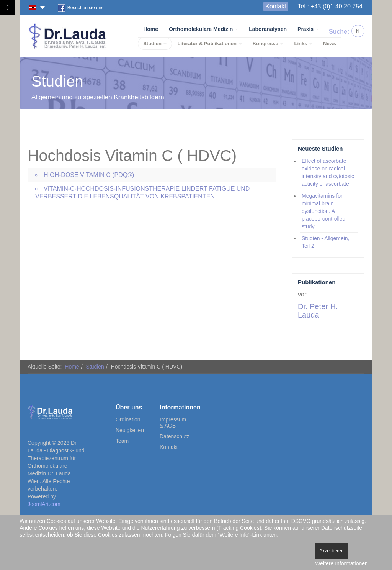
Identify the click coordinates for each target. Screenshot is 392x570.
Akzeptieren (331, 551)
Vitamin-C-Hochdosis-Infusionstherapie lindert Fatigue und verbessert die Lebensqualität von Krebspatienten (142, 192)
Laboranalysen (268, 29)
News (330, 43)
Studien (155, 43)
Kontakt (276, 6)
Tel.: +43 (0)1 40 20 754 (330, 6)
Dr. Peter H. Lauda (318, 311)
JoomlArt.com (44, 504)
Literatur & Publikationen (209, 43)
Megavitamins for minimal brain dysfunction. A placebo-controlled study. (323, 211)
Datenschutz (174, 436)
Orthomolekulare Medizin (203, 29)
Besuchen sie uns (81, 8)
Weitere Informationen (341, 563)
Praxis (308, 29)
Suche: (335, 32)
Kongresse (268, 43)
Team (122, 441)
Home (151, 29)
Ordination (128, 419)
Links (303, 43)
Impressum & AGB (173, 423)
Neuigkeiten (130, 430)
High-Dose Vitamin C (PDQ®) (89, 175)
